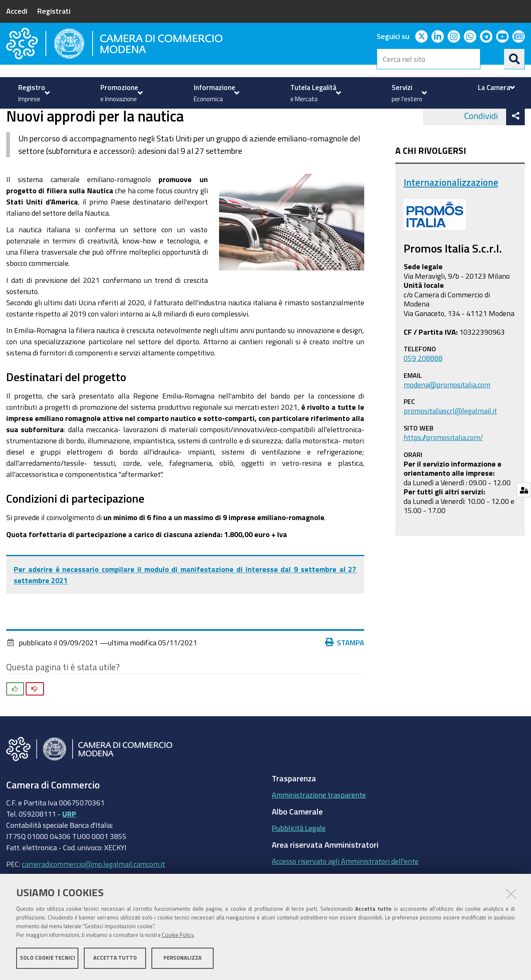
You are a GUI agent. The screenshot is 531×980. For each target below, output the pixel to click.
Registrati (54, 11)
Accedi (17, 11)
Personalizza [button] (183, 958)
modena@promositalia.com (447, 417)
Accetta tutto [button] (115, 958)
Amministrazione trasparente (319, 828)
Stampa (345, 675)
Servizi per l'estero (51, 118)
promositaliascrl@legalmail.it (450, 444)
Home (12, 118)
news (176, 118)
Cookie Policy (178, 935)
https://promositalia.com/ (443, 470)
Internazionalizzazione (124, 118)
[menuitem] (33, 93)
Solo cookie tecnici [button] (47, 958)
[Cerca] (514, 59)
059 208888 (423, 391)
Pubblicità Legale (299, 861)
